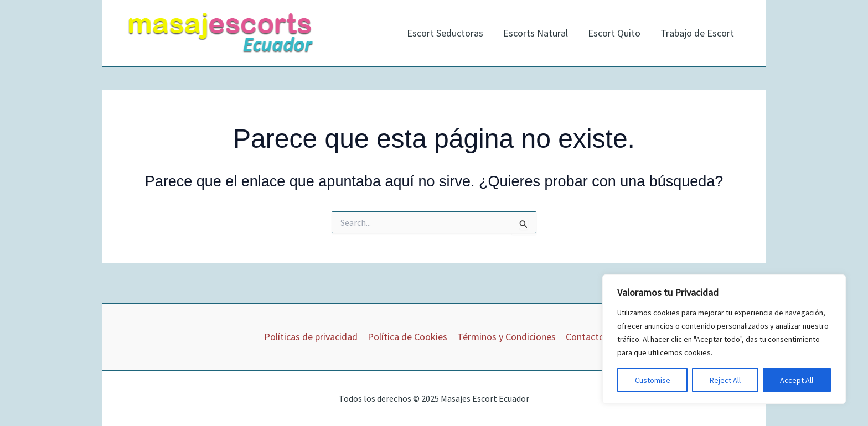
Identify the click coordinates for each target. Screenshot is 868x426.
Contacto (585, 337)
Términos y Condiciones (507, 337)
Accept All (797, 380)
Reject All (725, 380)
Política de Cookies (407, 337)
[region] (724, 339)
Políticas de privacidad (311, 337)
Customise (653, 380)
